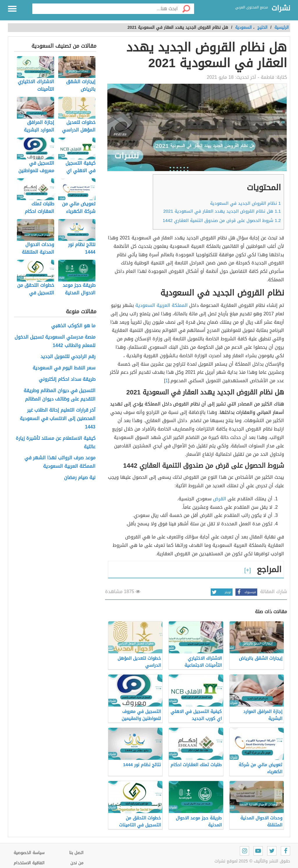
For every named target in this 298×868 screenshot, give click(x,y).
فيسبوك (246, 592)
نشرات (281, 8)
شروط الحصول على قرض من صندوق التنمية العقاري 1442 (222, 220)
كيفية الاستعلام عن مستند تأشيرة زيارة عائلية (56, 443)
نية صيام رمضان (80, 478)
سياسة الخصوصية (29, 853)
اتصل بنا (76, 853)
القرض (220, 499)
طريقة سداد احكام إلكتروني (67, 379)
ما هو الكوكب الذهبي (73, 326)
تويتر (221, 592)
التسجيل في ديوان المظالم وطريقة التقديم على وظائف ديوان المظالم (60, 395)
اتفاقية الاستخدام (29, 863)
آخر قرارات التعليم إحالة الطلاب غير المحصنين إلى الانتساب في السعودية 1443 (58, 419)
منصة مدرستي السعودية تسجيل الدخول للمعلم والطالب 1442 (55, 341)
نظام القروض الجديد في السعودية (245, 203)
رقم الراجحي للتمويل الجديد (68, 357)
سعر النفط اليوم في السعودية (64, 368)
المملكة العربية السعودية (162, 305)
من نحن (77, 863)
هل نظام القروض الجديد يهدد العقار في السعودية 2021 (222, 211)
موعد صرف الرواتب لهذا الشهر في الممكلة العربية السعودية (60, 462)
